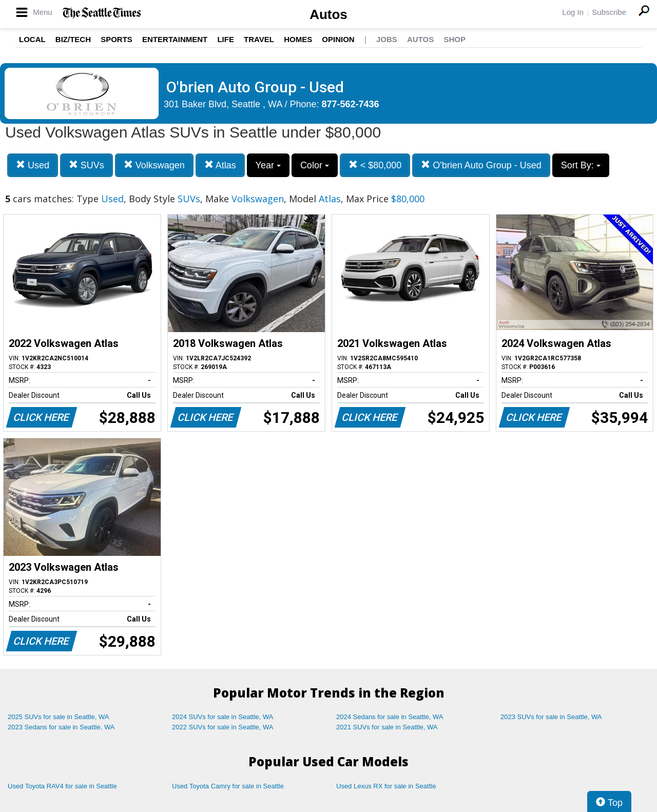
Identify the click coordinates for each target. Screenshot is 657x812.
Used (33, 165)
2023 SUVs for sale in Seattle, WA (551, 717)
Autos (328, 14)
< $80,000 (375, 165)
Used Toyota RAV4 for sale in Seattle (62, 786)
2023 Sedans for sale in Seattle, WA (61, 727)
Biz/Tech (73, 39)
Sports (117, 39)
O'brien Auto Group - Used (481, 165)
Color (315, 165)
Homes (298, 39)
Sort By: (581, 165)
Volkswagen (154, 165)
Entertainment (175, 39)
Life (226, 39)
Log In (573, 12)
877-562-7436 (351, 104)
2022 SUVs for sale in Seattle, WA (223, 727)
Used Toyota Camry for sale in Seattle (228, 786)
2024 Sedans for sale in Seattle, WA (390, 717)
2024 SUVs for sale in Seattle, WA (223, 717)
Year (268, 165)
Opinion (338, 39)
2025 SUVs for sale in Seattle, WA (59, 717)
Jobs (387, 39)
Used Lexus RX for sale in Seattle (386, 786)
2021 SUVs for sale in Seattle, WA (387, 727)
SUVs (86, 165)
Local (32, 39)
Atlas (220, 165)
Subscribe (609, 12)
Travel (259, 39)
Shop (455, 39)
